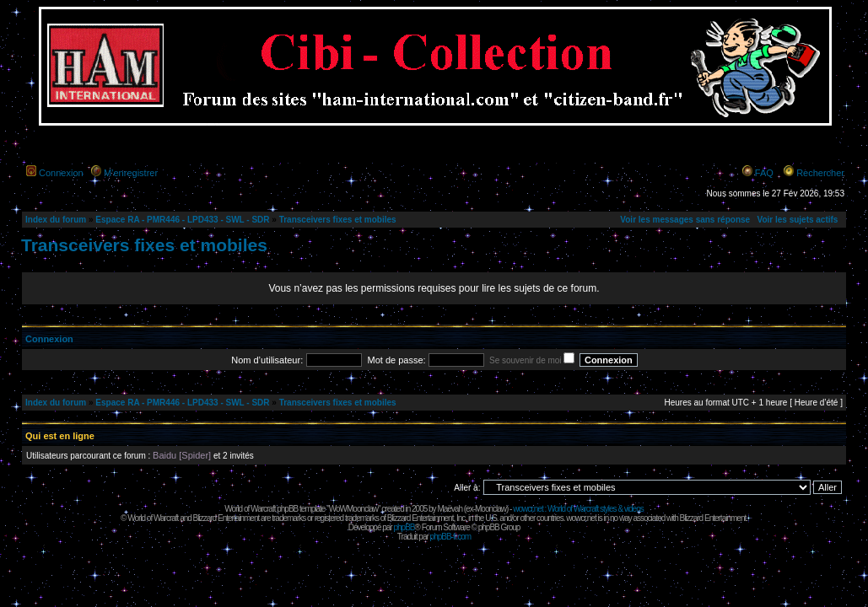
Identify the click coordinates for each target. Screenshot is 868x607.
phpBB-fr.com (451, 537)
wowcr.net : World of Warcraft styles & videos (578, 509)
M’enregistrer (131, 173)
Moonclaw (491, 509)
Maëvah (450, 509)
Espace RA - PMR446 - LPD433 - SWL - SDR (182, 220)
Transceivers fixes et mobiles (338, 220)
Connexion (61, 173)
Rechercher (820, 173)
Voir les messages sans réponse (685, 220)
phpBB (404, 527)
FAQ (764, 173)
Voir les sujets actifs (797, 220)
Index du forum (56, 220)
